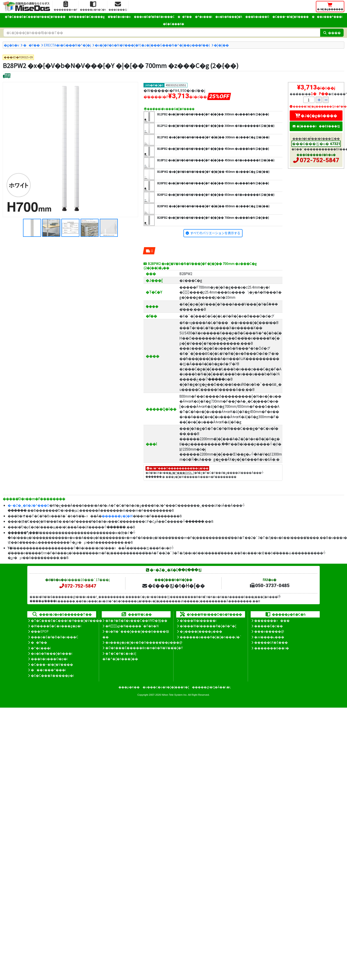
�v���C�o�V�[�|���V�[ (166, 687)
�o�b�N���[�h (229, 17)
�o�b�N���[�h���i (52, 653)
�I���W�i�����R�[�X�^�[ (208, 626)
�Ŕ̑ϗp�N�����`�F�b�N (132, 626)
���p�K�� (129, 687)
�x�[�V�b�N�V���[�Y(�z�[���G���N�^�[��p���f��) (152, 45)
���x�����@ (269, 631)
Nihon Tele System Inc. (175, 695)
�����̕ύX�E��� (271, 642)
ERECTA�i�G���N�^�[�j (67, 45)
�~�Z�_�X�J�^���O (29, 505)
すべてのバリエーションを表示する (215, 233)
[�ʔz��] (7, 76)
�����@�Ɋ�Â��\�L (211, 687)
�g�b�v (12, 45)
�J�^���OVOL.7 (181, 473)
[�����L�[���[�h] (162, 33)
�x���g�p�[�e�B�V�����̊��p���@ (144, 642)
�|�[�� (221, 45)
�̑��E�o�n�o (119, 17)
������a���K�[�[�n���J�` (211, 637)
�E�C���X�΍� (173, 24)
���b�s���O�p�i (49, 659)
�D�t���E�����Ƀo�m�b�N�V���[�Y (144, 648)
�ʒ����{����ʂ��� (201, 631)
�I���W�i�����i (198, 620)
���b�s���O (257, 17)
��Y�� (185, 17)
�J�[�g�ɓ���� (316, 116)
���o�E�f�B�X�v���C (154, 17)
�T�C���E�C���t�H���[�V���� (35, 17)
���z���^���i (327, 17)
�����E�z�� (269, 626)
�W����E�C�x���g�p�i (56, 626)
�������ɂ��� (272, 620)
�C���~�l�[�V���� (290, 17)
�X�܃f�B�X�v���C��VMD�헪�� (136, 620)
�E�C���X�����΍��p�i (52, 675)
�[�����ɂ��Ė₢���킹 (316, 126)
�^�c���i (204, 17)
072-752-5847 (319, 160)
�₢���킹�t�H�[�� (173, 586)
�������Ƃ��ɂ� (272, 648)
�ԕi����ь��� (269, 637)
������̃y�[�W (117, 516)
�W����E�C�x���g (87, 17)
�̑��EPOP (40, 631)
